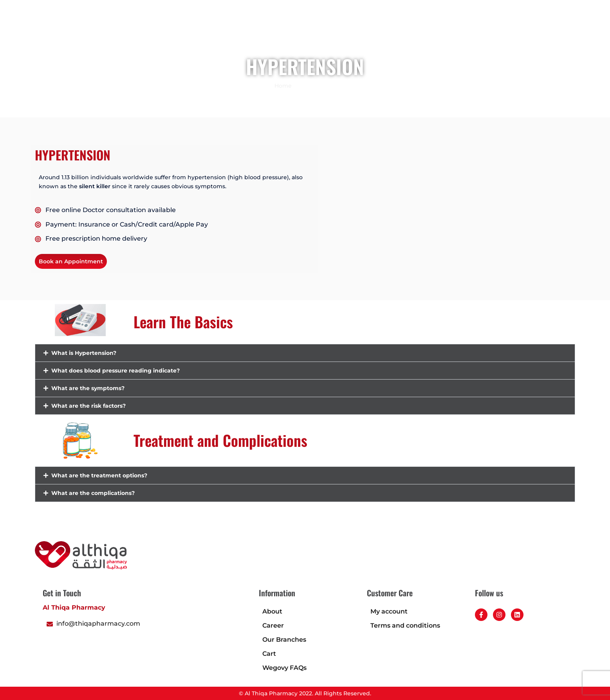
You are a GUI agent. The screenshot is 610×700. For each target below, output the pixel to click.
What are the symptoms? (88, 388)
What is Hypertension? (84, 353)
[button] (565, 33)
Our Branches (284, 640)
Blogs (369, 33)
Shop (267, 33)
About (272, 611)
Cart (269, 654)
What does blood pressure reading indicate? (116, 371)
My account (389, 611)
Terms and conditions (405, 625)
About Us (402, 33)
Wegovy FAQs (284, 668)
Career (496, 33)
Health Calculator (451, 33)
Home (240, 33)
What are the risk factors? (88, 406)
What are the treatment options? (99, 475)
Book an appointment (318, 33)
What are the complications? (93, 493)
